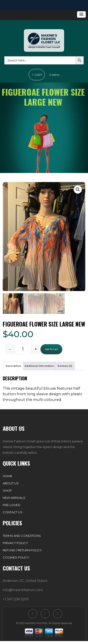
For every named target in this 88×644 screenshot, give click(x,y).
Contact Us (13, 512)
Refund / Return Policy (22, 550)
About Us (11, 483)
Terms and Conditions (22, 536)
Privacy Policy (15, 543)
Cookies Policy (16, 558)
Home (8, 476)
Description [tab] (13, 366)
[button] (81, 14)
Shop (7, 491)
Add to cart (51, 349)
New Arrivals (14, 498)
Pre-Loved (12, 505)
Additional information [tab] (39, 366)
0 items (54, 75)
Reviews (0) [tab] (65, 366)
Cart (37, 75)
